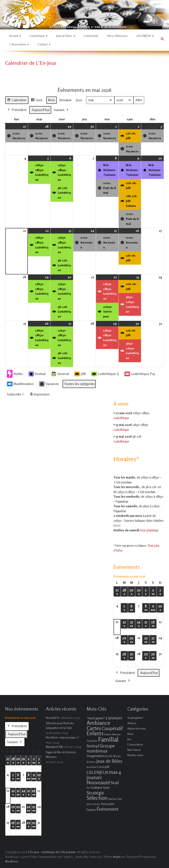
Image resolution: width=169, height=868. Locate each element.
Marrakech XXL (55, 747)
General (60, 374)
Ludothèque (37, 36)
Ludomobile (91, 36)
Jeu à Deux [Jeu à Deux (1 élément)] (92, 767)
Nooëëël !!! (52, 718)
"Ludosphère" (135, 718)
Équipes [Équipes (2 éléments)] (91, 810)
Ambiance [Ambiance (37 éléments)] (98, 723)
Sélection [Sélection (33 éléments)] (97, 798)
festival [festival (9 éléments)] (93, 746)
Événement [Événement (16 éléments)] (108, 809)
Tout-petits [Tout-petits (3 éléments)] (108, 804)
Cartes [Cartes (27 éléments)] (94, 728)
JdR (80, 374)
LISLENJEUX (144, 36)
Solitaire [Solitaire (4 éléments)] (97, 788)
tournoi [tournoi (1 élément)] (96, 804)
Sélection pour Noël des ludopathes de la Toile (60, 725)
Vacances (49, 384)
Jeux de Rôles (64, 36)
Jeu (129, 739)
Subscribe (16, 394)
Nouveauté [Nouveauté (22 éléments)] (98, 782)
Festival (37, 374)
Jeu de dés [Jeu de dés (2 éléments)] (111, 756)
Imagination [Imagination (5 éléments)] (95, 756)
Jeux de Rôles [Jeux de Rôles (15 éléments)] (109, 761)
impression (39, 395)
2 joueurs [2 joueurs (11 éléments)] (114, 718)
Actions (132, 723)
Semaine (65, 100)
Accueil (14, 36)
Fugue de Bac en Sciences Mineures (61, 754)
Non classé (134, 750)
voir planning (149, 530)
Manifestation (20, 384)
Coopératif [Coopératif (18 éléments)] (112, 728)
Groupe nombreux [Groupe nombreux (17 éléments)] (101, 748)
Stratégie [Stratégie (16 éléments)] (95, 793)
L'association (135, 744)
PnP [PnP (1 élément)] (89, 788)
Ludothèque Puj (140, 374)
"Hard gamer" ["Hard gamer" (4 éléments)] (96, 718)
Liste (37, 100)
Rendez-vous (135, 755)
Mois (51, 100)
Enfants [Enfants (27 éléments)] (95, 733)
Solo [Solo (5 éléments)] (106, 787)
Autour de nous (137, 728)
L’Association (18, 44)
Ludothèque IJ (105, 374)
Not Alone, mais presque (61, 737)
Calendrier (17, 100)
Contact (43, 44)
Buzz (130, 734)
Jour (79, 100)
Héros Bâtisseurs (117, 36)
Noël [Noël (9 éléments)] (115, 783)
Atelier (15, 374)
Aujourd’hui (41, 110)
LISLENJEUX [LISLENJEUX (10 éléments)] (97, 772)
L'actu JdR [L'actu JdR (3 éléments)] (103, 767)
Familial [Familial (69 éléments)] (108, 739)
